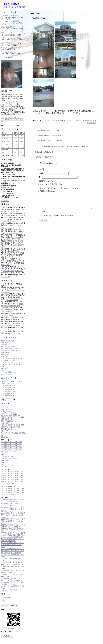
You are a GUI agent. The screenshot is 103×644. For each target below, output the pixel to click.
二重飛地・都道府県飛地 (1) (11, 427)
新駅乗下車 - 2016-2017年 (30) (12, 479)
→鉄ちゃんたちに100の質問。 (12, 118)
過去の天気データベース (10, 383)
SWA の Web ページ (8, 341)
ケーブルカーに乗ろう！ (10, 360)
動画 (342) (5, 437)
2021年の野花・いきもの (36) (12, 450)
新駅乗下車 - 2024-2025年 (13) (12, 472)
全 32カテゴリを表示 (9, 483)
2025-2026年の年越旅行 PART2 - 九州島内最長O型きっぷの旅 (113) (13, 545)
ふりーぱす (5, 329)
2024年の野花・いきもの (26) (12, 444)
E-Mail (40, 173)
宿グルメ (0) (6, 465)
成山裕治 (18, 245)
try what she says (12, 300)
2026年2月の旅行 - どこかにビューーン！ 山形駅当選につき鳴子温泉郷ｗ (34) (13, 509)
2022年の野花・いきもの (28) (12, 448)
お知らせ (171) (6, 409)
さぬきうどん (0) (7, 457)
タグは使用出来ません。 (65, 201)
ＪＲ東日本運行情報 (8, 387)
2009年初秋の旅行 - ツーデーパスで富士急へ (67, 120)
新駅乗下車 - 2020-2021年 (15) (12, 476)
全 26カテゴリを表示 (9, 494)
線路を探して (6, 368)
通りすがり (19, 271)
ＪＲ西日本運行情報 (8, 391)
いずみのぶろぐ (7, 52)
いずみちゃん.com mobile (13, 628)
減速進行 (4, 344)
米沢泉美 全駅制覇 (8, 27)
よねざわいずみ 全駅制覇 (10, 21)
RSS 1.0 (5, 606)
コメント (42, 188)
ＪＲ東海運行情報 (8, 389)
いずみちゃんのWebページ (11, 48)
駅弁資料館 (5, 352)
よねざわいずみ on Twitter (10, 16)
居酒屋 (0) (5, 463)
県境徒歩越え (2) (7, 429)
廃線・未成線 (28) (8, 421)
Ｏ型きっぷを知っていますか (12, 38)
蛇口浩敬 (14, 241)
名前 (40, 169)
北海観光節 (5, 343)
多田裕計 (6, 265)
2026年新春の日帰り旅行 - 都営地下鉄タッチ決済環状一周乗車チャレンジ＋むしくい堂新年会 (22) (13, 535)
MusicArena (9, 315)
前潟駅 (14, 221)
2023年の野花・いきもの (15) (12, 446)
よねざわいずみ (15, 225)
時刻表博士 (5, 354)
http (5, 286)
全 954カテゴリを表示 (9, 590)
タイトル (41, 184)
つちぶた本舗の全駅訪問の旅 (12, 358)
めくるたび (5, 356)
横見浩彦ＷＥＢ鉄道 (8, 346)
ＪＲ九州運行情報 (8, 395)
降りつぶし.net (7, 32)
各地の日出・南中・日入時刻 (12, 381)
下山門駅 (17, 239)
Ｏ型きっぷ (12, 104)
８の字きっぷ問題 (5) (9, 413)
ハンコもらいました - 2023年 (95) (13, 492)
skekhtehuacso (13, 233)
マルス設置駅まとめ (8, 372)
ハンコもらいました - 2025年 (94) (13, 488)
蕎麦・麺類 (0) (6, 461)
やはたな (6, 277)
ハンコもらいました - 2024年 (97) (13, 490)
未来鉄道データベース (9, 350)
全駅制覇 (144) (6, 423)
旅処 (3, 370)
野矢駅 (20, 241)
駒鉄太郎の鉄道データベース (12, 348)
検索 (4, 594)
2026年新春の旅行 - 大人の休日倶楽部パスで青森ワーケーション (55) (13, 521)
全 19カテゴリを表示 (9, 452)
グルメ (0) (5, 467)
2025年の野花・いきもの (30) (12, 442)
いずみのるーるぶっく (9, 42)
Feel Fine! (11, 4)
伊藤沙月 (10, 239)
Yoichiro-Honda (12, 257)
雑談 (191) (5, 431)
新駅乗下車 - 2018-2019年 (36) (12, 477)
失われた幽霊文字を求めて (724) (13, 425)
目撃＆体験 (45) (7, 419)
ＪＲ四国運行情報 (8, 393)
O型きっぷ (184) (7, 411)
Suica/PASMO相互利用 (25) (11, 415)
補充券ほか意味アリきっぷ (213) (13, 417)
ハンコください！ (8, 374)
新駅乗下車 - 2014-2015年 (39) (12, 481)
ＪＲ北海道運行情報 (8, 385)
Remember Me (44, 181)
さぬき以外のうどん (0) (10, 459)
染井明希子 (7, 221)
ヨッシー (19, 251)
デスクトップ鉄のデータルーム (12, 362)
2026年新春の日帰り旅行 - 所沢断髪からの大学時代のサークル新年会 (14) (13, 515)
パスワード (43, 214)
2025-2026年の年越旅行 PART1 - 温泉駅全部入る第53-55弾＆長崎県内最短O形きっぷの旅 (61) (13, 551)
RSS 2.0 (5, 200)
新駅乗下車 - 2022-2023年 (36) (12, 474)
